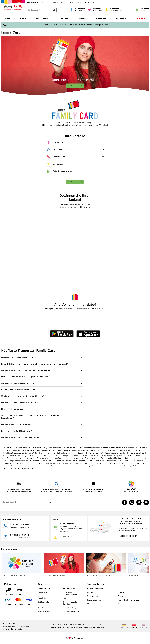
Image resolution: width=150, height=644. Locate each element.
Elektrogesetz (93, 604)
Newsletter (80, 3)
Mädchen (42, 19)
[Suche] (25, 502)
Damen (82, 19)
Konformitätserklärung (127, 604)
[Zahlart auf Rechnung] (20, 591)
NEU (7, 19)
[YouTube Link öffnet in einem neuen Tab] (146, 502)
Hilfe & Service (89, 3)
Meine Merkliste (44, 612)
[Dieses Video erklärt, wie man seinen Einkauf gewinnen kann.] (75, 246)
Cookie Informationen (71, 612)
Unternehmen (93, 596)
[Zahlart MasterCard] (18, 601)
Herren (101, 19)
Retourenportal (69, 588)
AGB (4, 623)
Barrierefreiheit (17, 629)
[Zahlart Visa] (29, 601)
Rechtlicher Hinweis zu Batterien (131, 600)
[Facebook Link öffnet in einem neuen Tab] (125, 502)
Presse (121, 596)
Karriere (91, 592)
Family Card (70, 3)
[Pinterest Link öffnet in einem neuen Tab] (139, 502)
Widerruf (6, 629)
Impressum (25, 626)
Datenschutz (13, 623)
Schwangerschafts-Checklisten (70, 603)
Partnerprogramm (94, 600)
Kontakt (121, 588)
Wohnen (121, 19)
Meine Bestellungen (70, 608)
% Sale (141, 19)
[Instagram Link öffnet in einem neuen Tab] (132, 502)
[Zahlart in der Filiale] (9, 591)
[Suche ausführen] (54, 10)
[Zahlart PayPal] (8, 601)
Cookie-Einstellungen (11, 626)
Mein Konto (42, 608)
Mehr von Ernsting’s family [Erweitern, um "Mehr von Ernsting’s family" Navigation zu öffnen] (36, 3)
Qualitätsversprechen (58, 3)
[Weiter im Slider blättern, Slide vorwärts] (145, 565)
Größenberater (44, 602)
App (64, 598)
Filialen (121, 592)
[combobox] (41, 10)
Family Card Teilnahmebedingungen (72, 593)
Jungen (63, 19)
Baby (23, 19)
